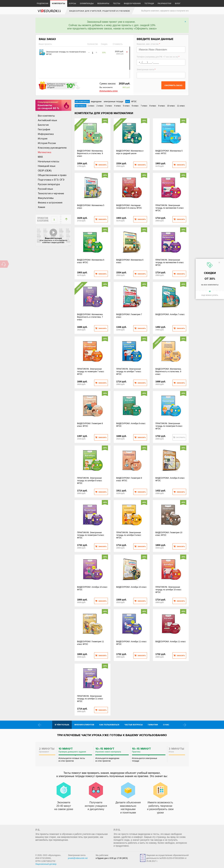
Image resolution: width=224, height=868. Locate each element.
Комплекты (59, 3)
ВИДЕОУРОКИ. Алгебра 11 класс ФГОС (131, 643)
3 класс (109, 106)
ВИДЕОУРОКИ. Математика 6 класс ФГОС (91, 261)
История (43, 139)
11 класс (181, 106)
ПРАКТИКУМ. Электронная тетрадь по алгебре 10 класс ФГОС (168, 590)
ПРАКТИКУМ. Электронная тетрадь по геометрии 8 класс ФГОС (169, 426)
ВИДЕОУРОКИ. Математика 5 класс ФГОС (169, 152)
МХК (40, 157)
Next (185, 725)
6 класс (135, 106)
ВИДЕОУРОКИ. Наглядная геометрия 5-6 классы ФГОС (129, 207)
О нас (166, 725)
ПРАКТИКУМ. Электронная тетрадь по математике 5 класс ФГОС (170, 208)
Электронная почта (146, 70)
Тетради (149, 3)
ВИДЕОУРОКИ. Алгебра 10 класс (131, 587)
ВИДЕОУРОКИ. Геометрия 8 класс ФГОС (90, 425)
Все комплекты (46, 116)
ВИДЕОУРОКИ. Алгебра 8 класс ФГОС (131, 425)
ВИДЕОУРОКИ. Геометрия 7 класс (129, 316)
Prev (40, 725)
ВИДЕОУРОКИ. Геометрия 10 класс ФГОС (169, 534)
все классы (81, 106)
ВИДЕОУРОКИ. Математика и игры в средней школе (130, 152)
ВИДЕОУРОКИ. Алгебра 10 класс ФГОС (92, 588)
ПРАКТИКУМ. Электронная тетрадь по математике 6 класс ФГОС (170, 263)
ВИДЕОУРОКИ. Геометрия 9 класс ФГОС (129, 479)
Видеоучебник (132, 3)
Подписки (43, 3)
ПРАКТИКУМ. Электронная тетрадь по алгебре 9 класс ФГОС (129, 535)
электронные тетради (113, 102)
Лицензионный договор (46, 864)
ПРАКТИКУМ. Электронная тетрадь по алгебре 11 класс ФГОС (90, 699)
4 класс (118, 106)
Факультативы (46, 198)
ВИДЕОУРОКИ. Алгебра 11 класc (171, 642)
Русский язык (45, 189)
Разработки (165, 3)
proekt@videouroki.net (78, 858)
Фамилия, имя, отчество (148, 44)
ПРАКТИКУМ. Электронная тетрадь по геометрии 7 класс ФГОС (91, 372)
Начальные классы (49, 161)
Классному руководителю (52, 148)
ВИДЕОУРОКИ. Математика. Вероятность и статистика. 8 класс (169, 372)
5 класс (126, 106)
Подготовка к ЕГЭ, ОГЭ (51, 180)
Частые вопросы (134, 725)
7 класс (144, 106)
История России (47, 143)
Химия (41, 207)
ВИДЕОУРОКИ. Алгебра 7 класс (170, 314)
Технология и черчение (51, 193)
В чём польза (62, 725)
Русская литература (49, 184)
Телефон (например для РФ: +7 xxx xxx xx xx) (158, 57)
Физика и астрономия (50, 203)
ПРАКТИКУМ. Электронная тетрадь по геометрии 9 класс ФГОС (91, 535)
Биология (43, 125)
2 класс (100, 106)
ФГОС (134, 102)
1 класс (91, 106)
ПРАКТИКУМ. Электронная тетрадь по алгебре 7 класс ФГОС (129, 372)
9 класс (162, 106)
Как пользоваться (109, 725)
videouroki (50, 11)
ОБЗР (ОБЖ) (45, 171)
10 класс (171, 106)
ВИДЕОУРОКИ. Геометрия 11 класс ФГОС (91, 643)
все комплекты (82, 102)
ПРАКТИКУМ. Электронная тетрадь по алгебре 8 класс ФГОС (90, 481)
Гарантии (153, 725)
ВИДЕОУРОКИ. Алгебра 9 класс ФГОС (170, 479)
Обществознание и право (52, 175)
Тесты (117, 3)
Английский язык (47, 120)
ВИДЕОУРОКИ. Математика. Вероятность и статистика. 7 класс (90, 317)
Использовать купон (109, 91)
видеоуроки (96, 102)
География (44, 129)
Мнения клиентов (84, 725)
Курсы (73, 3)
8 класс (153, 106)
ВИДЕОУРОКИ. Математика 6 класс (130, 261)
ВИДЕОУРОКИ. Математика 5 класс (91, 207)
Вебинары (103, 3)
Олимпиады (87, 3)
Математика (45, 152)
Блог (178, 3)
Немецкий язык (47, 166)
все (128, 102)
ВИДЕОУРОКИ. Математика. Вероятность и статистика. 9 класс (90, 153)
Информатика (46, 134)
